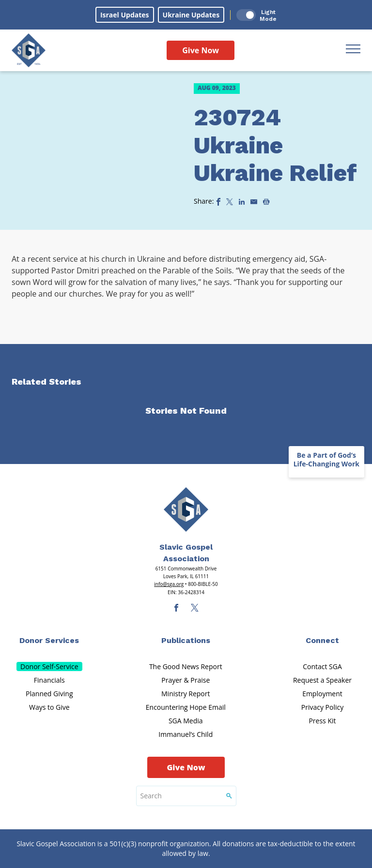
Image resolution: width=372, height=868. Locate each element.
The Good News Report (186, 666)
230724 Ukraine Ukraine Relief (275, 145)
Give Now (201, 50)
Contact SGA (322, 666)
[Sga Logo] (29, 50)
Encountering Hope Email (186, 707)
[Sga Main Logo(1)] (186, 509)
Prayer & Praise (186, 680)
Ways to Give (49, 707)
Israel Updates (125, 15)
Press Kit (322, 721)
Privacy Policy (322, 707)
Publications (186, 640)
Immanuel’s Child (186, 734)
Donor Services (49, 640)
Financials (49, 680)
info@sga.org (169, 584)
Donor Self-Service (49, 666)
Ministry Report (186, 694)
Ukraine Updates (191, 15)
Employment (322, 694)
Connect (322, 640)
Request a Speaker (322, 680)
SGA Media (186, 721)
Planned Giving (49, 694)
